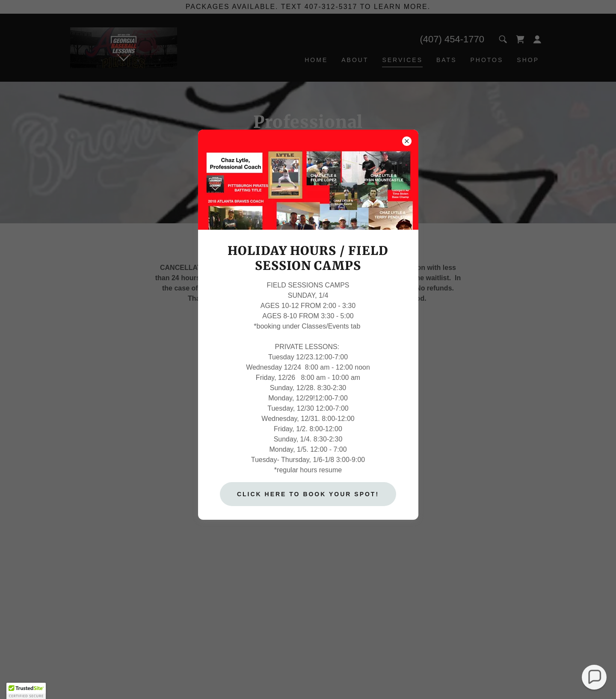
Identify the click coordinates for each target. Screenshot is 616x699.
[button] (594, 677)
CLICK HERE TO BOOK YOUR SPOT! (308, 494)
